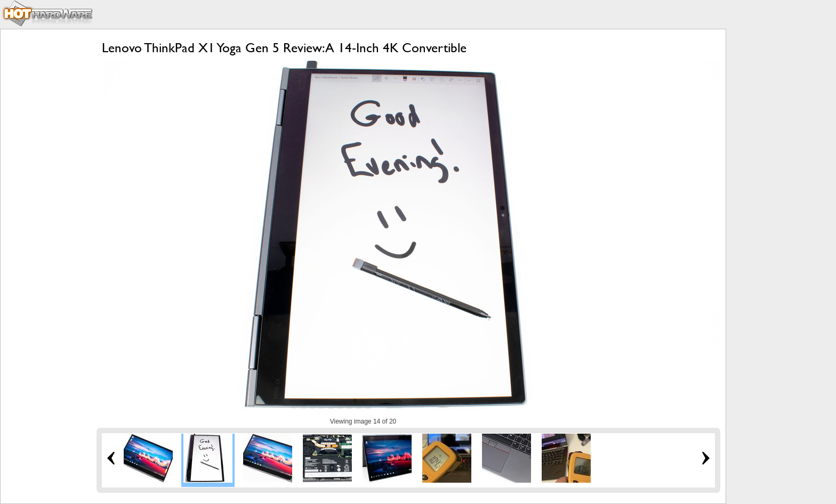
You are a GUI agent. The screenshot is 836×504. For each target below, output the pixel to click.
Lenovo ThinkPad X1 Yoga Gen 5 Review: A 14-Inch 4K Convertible (284, 48)
